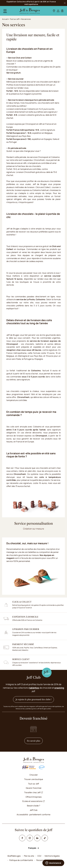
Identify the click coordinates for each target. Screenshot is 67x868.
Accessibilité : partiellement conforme (33, 814)
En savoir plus (35, 741)
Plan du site (29, 856)
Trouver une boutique (34, 779)
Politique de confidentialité (21, 860)
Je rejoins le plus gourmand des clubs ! (34, 699)
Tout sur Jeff (15, 19)
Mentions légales (52, 856)
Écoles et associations (33, 801)
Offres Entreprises (34, 797)
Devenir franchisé (34, 788)
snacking (59, 688)
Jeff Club (34, 810)
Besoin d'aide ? (33, 806)
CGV (39, 856)
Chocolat (34, 775)
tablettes (34, 688)
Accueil (5, 19)
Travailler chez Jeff (33, 792)
